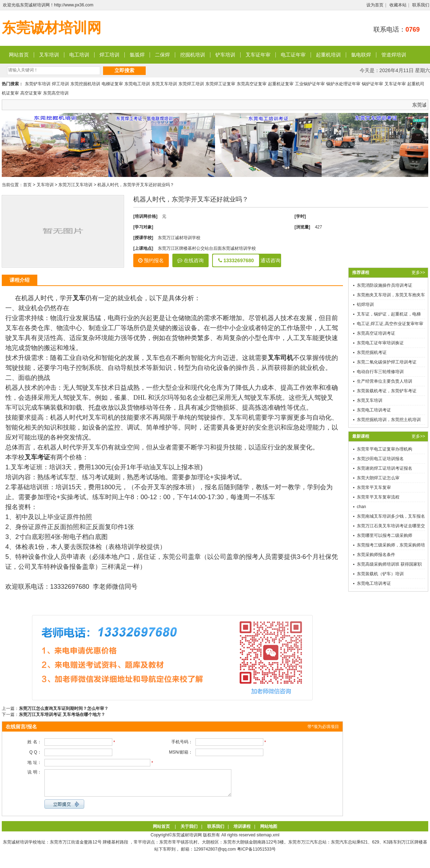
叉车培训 (49, 55)
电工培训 (79, 55)
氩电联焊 (361, 55)
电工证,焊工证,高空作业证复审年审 (390, 324)
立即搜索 (124, 70)
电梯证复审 (112, 84)
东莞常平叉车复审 (374, 487)
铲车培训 (225, 55)
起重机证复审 (281, 84)
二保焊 (162, 55)
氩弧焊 (137, 55)
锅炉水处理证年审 (343, 84)
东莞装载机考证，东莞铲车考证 (387, 391)
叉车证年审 (258, 55)
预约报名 (151, 260)
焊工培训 (109, 55)
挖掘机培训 (193, 55)
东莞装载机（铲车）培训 (380, 574)
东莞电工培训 (137, 84)
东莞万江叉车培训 (75, 185)
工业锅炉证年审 (310, 84)
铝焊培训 (365, 304)
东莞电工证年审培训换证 (380, 343)
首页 (27, 185)
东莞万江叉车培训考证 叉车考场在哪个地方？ (62, 715)
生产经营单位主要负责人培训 (385, 381)
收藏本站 (398, 5)
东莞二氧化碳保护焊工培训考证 (387, 362)
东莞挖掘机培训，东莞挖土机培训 (389, 420)
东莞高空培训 (56, 93)
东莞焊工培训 (191, 84)
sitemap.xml (268, 840)
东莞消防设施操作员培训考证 (385, 285)
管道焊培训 (394, 55)
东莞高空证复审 (252, 84)
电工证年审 (293, 55)
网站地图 (269, 832)
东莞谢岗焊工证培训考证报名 (385, 468)
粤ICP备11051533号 (256, 854)
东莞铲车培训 (38, 84)
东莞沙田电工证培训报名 (380, 459)
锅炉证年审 (372, 84)
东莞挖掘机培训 (85, 84)
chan (361, 507)
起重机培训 (328, 55)
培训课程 (242, 832)
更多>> (418, 273)
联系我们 (421, 5)
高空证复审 (31, 93)
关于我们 (189, 832)
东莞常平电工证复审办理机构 (385, 449)
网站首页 (19, 55)
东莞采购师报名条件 (376, 555)
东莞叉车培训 (164, 84)
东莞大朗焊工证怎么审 (378, 478)
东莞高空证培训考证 (376, 333)
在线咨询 (190, 260)
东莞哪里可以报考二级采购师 (385, 535)
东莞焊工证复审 (220, 84)
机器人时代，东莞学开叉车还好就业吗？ (136, 185)
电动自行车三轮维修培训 (380, 372)
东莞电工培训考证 (374, 410)
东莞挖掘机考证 (372, 352)
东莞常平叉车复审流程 (378, 497)
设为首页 (375, 5)
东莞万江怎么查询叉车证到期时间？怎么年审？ (64, 708)
